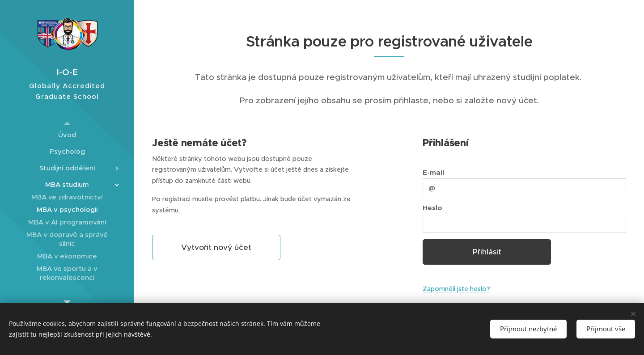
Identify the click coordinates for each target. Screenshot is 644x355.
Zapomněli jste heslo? (456, 289)
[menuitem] (67, 135)
